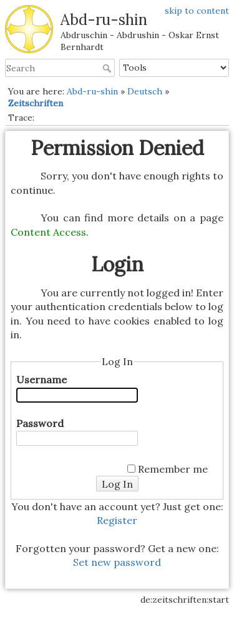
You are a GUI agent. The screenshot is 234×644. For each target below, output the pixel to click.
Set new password (117, 562)
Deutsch (145, 91)
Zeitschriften (36, 103)
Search (108, 68)
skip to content (197, 11)
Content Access (48, 232)
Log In (117, 484)
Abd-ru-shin (92, 91)
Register (117, 520)
